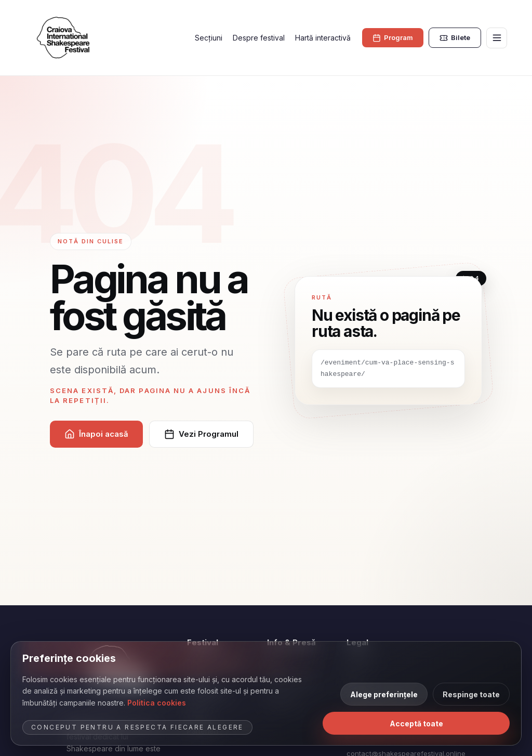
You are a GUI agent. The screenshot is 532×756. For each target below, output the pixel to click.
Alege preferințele (384, 694)
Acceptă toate (416, 724)
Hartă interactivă (323, 38)
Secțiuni (209, 38)
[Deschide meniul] (497, 38)
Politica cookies (157, 703)
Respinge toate (471, 694)
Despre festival (259, 38)
